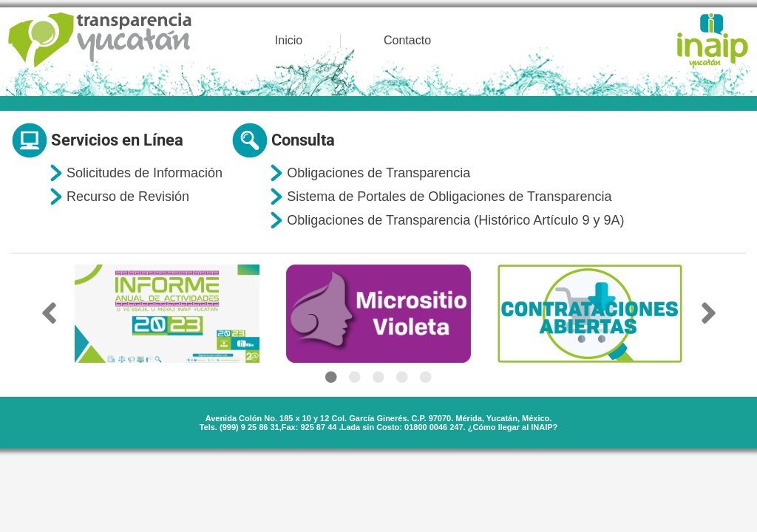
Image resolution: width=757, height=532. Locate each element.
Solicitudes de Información (145, 173)
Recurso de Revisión (128, 197)
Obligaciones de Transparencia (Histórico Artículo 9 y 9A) (455, 220)
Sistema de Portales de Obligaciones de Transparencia (449, 197)
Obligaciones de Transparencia (378, 173)
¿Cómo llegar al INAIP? (513, 427)
